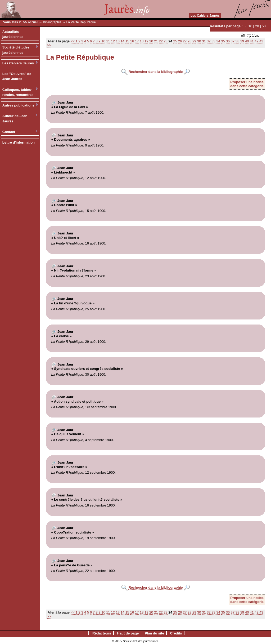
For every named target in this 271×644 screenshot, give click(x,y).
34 (218, 41)
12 (113, 41)
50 (264, 26)
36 (228, 41)
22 (161, 41)
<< (73, 41)
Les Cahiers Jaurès (205, 16)
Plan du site (154, 633)
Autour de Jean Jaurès (15, 119)
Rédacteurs (102, 633)
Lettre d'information (19, 142)
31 (204, 41)
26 (180, 41)
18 (142, 41)
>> (49, 45)
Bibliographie (52, 22)
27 (185, 41)
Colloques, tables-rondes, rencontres (18, 92)
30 (199, 41)
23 (165, 41)
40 (247, 41)
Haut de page (128, 633)
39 (242, 41)
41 (252, 41)
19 (146, 41)
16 (132, 41)
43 (261, 41)
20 (257, 26)
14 (123, 41)
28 (189, 41)
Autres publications (18, 105)
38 (237, 41)
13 (118, 41)
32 (209, 41)
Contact (9, 132)
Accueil (33, 22)
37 (233, 41)
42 (256, 41)
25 (175, 41)
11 (108, 41)
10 (250, 26)
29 (194, 41)
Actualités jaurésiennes (13, 34)
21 (156, 41)
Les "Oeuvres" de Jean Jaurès (17, 76)
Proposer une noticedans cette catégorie (247, 84)
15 (127, 41)
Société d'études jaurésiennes (16, 50)
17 (137, 41)
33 (213, 41)
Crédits (176, 633)
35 (223, 41)
